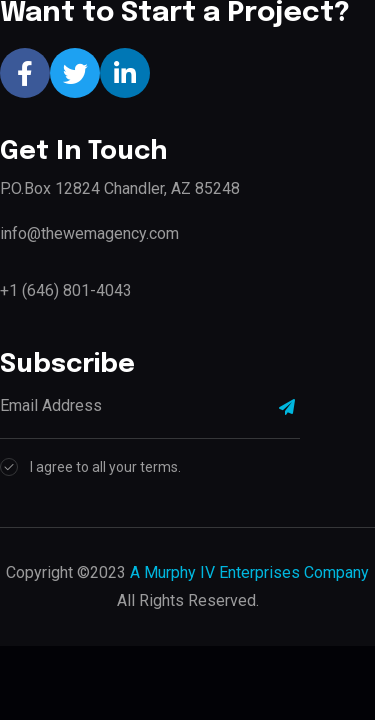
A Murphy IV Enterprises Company (249, 572)
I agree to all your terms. (105, 467)
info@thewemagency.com (89, 233)
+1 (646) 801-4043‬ (66, 290)
